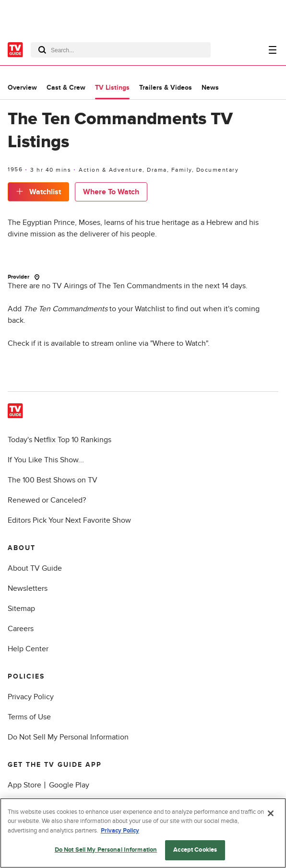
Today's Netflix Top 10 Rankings (60, 440)
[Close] (271, 813)
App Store (24, 785)
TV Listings (112, 88)
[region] (143, 833)
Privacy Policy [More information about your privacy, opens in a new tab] (120, 831)
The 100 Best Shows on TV (53, 480)
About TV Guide (35, 568)
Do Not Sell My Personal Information (68, 737)
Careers (21, 629)
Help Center (28, 649)
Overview (22, 88)
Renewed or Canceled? (47, 500)
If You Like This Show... (46, 460)
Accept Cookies (195, 850)
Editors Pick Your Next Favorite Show (69, 520)
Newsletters (28, 588)
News (210, 88)
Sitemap (21, 609)
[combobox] (121, 50)
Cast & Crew (66, 88)
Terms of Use (29, 717)
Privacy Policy (31, 697)
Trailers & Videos (166, 88)
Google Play (69, 785)
